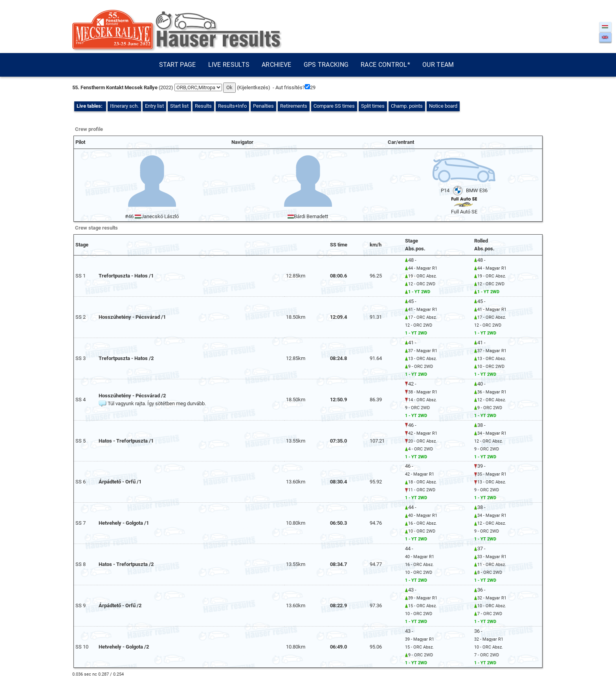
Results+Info (232, 106)
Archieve (276, 65)
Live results (229, 65)
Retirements (294, 106)
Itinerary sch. (124, 106)
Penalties (263, 106)
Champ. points (407, 106)
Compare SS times (334, 106)
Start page (178, 65)
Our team (438, 65)
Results (203, 106)
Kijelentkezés (253, 87)
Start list (179, 106)
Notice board (443, 106)
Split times (373, 106)
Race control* (385, 65)
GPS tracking (326, 65)
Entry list (154, 106)
